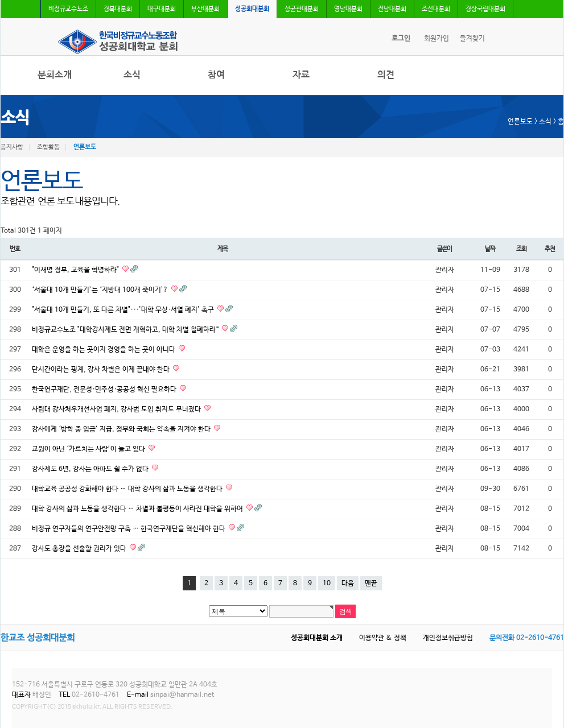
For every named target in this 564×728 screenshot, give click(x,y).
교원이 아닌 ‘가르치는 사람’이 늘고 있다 (89, 449)
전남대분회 (392, 9)
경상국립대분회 (485, 9)
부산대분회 (205, 9)
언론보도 (85, 147)
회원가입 (437, 39)
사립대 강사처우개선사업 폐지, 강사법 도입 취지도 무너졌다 (117, 409)
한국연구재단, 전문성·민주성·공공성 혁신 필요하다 (105, 390)
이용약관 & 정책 (383, 638)
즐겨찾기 (472, 39)
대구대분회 (162, 9)
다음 (348, 584)
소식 (132, 75)
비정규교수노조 (68, 9)
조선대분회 (436, 9)
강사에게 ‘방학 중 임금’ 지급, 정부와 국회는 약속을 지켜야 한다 (122, 429)
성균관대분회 (302, 9)
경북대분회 (118, 9)
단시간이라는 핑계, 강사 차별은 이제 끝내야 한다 (102, 370)
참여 (216, 75)
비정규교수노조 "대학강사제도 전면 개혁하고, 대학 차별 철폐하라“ (126, 330)
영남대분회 (348, 9)
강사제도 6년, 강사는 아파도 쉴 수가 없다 (91, 469)
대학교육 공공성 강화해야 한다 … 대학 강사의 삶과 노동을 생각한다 (128, 489)
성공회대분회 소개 (317, 638)
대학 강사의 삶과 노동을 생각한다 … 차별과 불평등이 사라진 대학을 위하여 (138, 509)
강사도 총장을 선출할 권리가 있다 (80, 549)
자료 (301, 75)
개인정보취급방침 (448, 638)
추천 (550, 249)
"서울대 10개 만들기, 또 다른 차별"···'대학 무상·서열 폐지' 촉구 (124, 310)
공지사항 (12, 147)
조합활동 (48, 147)
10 (327, 584)
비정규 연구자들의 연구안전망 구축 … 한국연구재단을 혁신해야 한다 (129, 529)
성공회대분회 (252, 9)
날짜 (490, 249)
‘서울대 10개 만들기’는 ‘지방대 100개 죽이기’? (101, 290)
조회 (521, 249)
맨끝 (371, 584)
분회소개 (55, 75)
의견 (386, 75)
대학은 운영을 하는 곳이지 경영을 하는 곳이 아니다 (104, 350)
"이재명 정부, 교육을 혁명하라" (76, 270)
